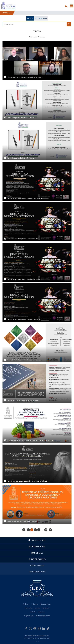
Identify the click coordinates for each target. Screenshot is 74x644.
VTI (38, 641)
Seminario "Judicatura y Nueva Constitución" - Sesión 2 (25, 279)
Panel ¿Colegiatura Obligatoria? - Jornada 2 (21, 118)
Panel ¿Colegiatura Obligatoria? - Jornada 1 (21, 158)
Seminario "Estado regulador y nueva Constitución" (24, 400)
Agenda (37, 608)
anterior (24, 530)
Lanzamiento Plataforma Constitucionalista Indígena (24, 360)
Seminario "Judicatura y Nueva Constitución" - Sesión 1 (25, 319)
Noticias (38, 553)
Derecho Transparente (37, 571)
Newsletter (29, 608)
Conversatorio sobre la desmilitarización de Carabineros (25, 77)
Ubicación (41, 612)
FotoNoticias (41, 18)
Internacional (38, 547)
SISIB (35, 641)
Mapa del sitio (29, 616)
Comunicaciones (46, 604)
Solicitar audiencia (37, 565)
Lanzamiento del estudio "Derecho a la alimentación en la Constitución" (31, 441)
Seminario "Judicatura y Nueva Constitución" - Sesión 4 (25, 198)
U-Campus (35, 604)
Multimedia (6, 13)
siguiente (50, 530)
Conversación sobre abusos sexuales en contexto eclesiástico (28, 481)
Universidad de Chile (43, 641)
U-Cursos (26, 604)
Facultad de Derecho (31, 636)
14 (46, 530)
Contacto (33, 612)
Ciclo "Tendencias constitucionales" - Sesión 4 (22, 521)
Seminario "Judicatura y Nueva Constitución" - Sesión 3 (25, 239)
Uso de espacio (38, 559)
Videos (30, 18)
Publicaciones (38, 540)
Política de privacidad (43, 616)
